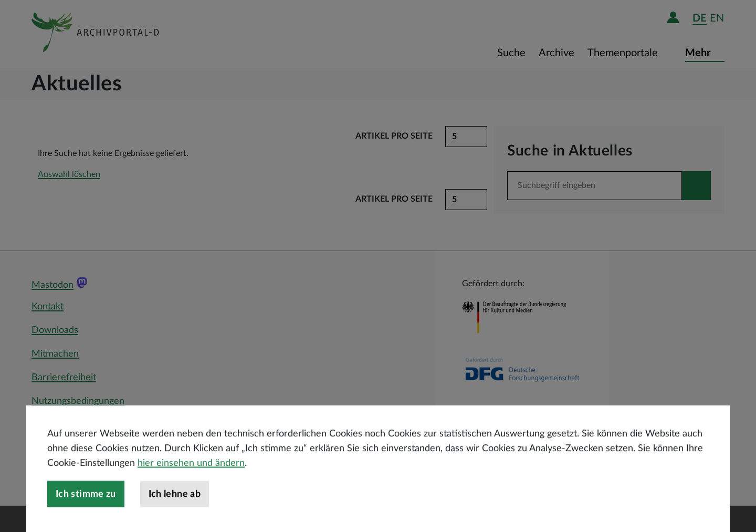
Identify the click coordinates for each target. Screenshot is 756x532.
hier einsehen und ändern (191, 486)
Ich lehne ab (175, 517)
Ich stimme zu (86, 517)
